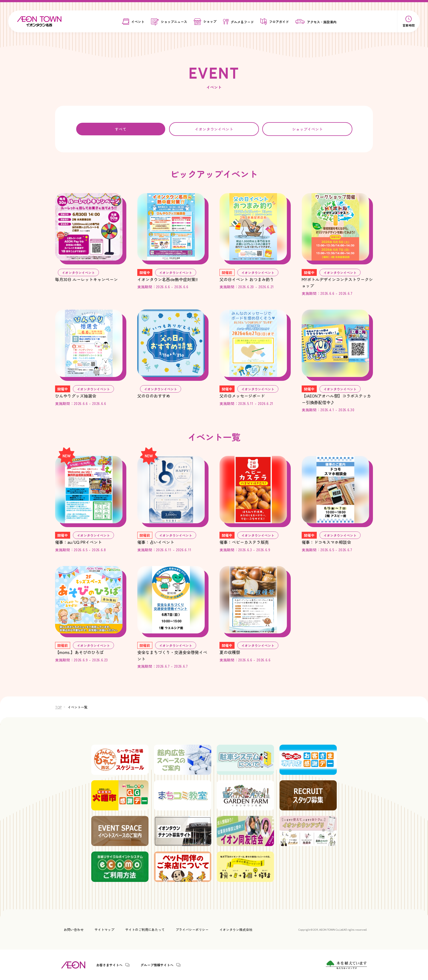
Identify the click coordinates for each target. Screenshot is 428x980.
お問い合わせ (74, 929)
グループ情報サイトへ (157, 965)
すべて (121, 129)
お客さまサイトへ (109, 965)
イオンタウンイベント (214, 129)
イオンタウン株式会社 (236, 929)
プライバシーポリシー (192, 929)
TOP (58, 707)
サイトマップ (104, 929)
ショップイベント (307, 129)
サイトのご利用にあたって (145, 929)
